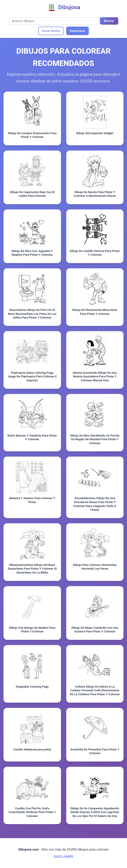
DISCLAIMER (64, 857)
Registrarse (77, 31)
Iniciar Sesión (51, 31)
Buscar (109, 21)
